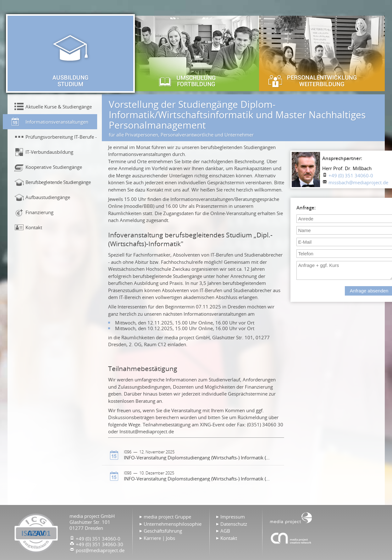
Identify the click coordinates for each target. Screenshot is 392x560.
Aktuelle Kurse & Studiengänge (59, 107)
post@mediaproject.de (100, 550)
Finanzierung (39, 212)
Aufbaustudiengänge (48, 197)
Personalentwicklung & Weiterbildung (322, 53)
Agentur (291, 538)
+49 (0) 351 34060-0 (351, 175)
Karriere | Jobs (159, 538)
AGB (225, 531)
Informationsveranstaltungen (57, 122)
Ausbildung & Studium (70, 53)
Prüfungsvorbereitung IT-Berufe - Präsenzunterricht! (61, 137)
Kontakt (34, 227)
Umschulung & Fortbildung (196, 53)
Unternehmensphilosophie (173, 524)
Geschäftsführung (163, 531)
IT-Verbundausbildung (49, 152)
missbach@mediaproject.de (358, 182)
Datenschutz (234, 524)
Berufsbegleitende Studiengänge (58, 182)
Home (291, 518)
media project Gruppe (167, 517)
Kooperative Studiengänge (54, 167)
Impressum (233, 517)
